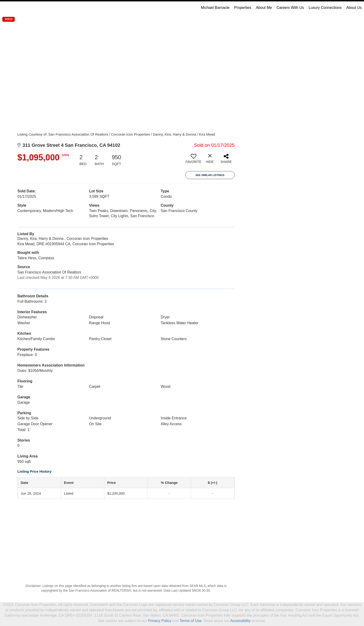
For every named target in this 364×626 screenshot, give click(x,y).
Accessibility (240, 621)
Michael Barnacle (215, 8)
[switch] (194, 160)
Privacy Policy (160, 621)
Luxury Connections (325, 8)
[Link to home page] (6, 8)
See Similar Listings (210, 175)
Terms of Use (191, 621)
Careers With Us (290, 8)
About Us (354, 8)
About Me (264, 8)
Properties (243, 8)
